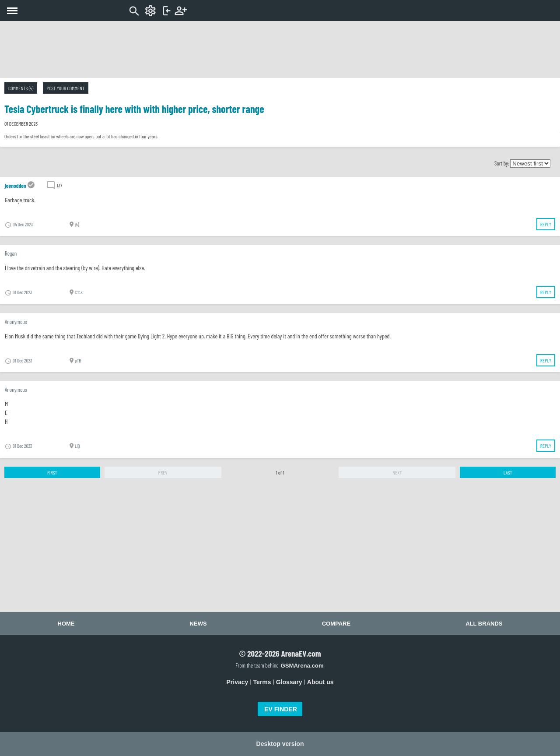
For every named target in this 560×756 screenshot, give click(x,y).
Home (66, 624)
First (52, 472)
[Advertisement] (280, 49)
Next (397, 472)
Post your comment (66, 88)
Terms (262, 682)
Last (508, 472)
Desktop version (280, 744)
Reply (546, 224)
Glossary (289, 682)
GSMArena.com (302, 666)
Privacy (238, 682)
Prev (163, 472)
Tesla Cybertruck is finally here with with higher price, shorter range (134, 109)
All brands (484, 624)
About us (320, 682)
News (198, 624)
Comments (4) (21, 88)
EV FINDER (281, 709)
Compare (336, 624)
